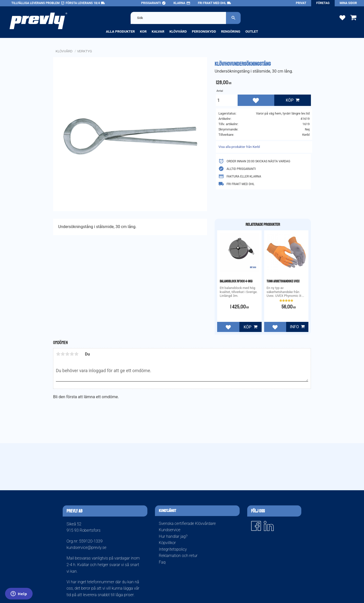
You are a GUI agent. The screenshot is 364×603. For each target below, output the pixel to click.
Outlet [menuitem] (252, 31)
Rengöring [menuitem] (231, 31)
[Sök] (234, 18)
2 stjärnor (63, 354)
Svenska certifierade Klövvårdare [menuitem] (187, 523)
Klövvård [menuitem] (178, 31)
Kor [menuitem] (143, 31)
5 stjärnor (76, 354)
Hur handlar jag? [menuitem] (173, 536)
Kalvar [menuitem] (158, 31)
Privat (301, 3)
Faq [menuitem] (162, 562)
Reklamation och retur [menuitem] (178, 556)
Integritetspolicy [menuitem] (173, 549)
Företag (323, 3)
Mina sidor (348, 3)
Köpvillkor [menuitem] (167, 543)
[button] (342, 17)
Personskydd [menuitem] (204, 31)
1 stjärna (58, 354)
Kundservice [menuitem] (169, 530)
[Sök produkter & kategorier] (178, 18)
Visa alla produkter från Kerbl (239, 147)
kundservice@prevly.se (86, 548)
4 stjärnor (72, 354)
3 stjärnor (67, 354)
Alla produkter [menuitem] (120, 31)
